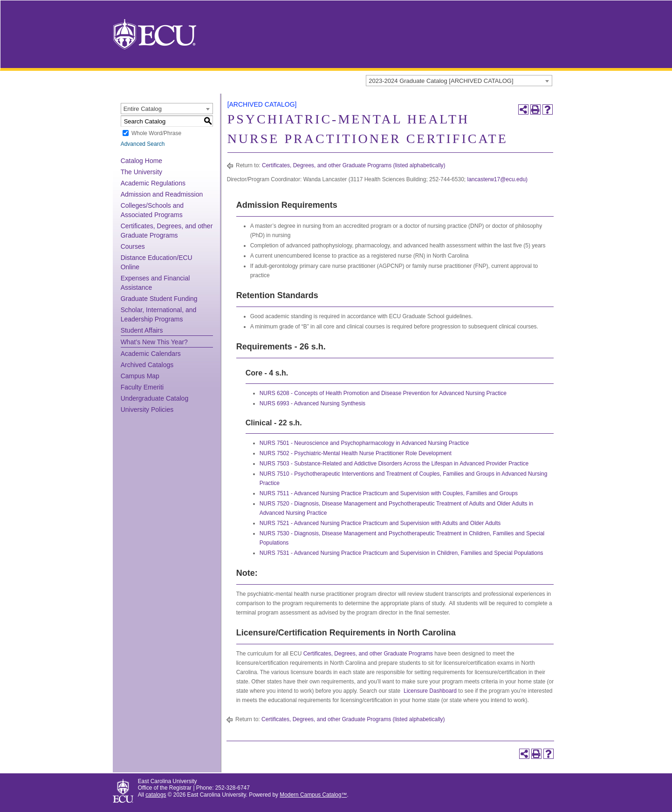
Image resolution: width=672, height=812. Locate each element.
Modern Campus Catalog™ (313, 795)
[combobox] (459, 81)
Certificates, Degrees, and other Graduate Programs (368, 654)
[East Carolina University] (155, 34)
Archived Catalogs (147, 365)
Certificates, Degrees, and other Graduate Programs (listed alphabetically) (354, 165)
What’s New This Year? (154, 342)
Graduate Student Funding (159, 299)
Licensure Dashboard (430, 691)
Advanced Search (143, 144)
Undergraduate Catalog (155, 398)
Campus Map (140, 376)
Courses (133, 246)
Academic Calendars (151, 354)
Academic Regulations (153, 183)
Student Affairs (142, 330)
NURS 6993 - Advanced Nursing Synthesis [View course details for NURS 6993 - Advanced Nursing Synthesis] (312, 403)
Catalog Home (142, 161)
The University (141, 172)
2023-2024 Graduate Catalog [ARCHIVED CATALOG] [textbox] (441, 81)
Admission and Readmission (162, 194)
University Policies (147, 409)
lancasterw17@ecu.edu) (497, 179)
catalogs (156, 795)
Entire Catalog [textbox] (143, 109)
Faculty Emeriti (142, 387)
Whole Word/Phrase (156, 133)
